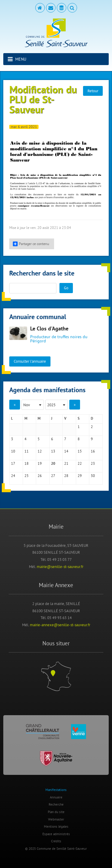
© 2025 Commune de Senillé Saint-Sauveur (56, 849)
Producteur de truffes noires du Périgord (59, 339)
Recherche (56, 804)
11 (27, 451)
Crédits (56, 841)
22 (80, 463)
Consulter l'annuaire (30, 361)
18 (27, 463)
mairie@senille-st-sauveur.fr (60, 567)
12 (40, 451)
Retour (93, 91)
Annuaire (56, 797)
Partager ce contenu (31, 244)
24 (13, 476)
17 (13, 463)
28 (66, 476)
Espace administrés (56, 834)
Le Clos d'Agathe (49, 329)
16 (93, 451)
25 (27, 476)
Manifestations (56, 790)
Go (66, 288)
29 (80, 476)
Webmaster (56, 819)
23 (93, 463)
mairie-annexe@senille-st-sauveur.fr (60, 625)
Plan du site (56, 812)
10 (13, 451)
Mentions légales (56, 827)
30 (93, 476)
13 (53, 451)
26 (40, 476)
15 (80, 451)
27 (53, 476)
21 (66, 463)
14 (66, 451)
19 (40, 463)
